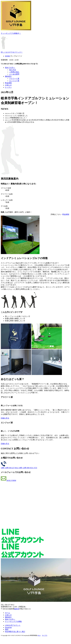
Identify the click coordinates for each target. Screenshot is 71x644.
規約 (7, 629)
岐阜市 (17, 609)
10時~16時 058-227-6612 (10, 468)
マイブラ (45, 635)
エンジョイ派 (14, 81)
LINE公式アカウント (13, 625)
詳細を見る (5, 418)
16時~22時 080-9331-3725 (28, 468)
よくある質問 (14, 74)
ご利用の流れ (14, 72)
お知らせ (8, 85)
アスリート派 (14, 79)
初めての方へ (10, 68)
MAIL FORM (8, 480)
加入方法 (13, 70)
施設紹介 (8, 76)
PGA (39, 635)
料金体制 (8, 83)
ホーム (8, 613)
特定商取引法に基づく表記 (15, 632)
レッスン (8, 87)
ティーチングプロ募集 (13, 621)
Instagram (8, 627)
